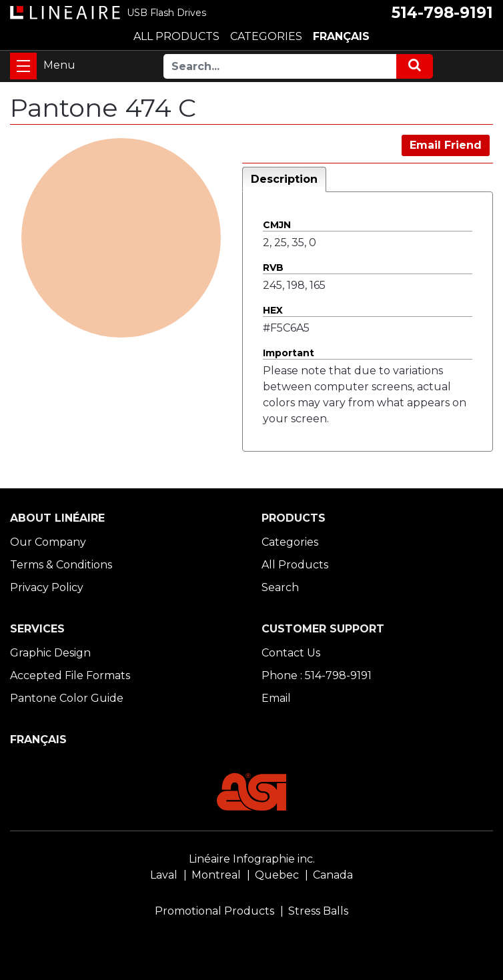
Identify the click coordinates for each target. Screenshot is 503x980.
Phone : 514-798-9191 (317, 675)
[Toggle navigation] (23, 66)
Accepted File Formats (70, 675)
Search (280, 587)
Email (276, 698)
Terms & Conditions (61, 565)
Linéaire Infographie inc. (252, 859)
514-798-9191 (442, 13)
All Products (295, 565)
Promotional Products (214, 911)
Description (284, 179)
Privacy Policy (47, 587)
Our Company (48, 542)
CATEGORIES (266, 36)
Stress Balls (318, 911)
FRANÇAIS (341, 36)
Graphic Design (50, 653)
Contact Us (291, 653)
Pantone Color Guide (67, 698)
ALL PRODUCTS (176, 36)
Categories (290, 542)
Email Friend (446, 145)
